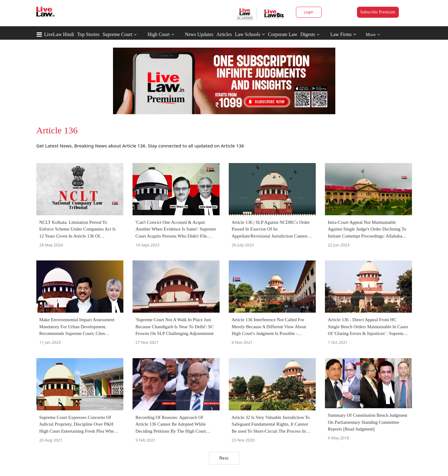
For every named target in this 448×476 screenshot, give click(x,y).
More (373, 35)
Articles (224, 34)
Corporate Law (282, 34)
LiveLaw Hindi (59, 34)
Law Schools (250, 34)
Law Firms (343, 34)
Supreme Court (117, 34)
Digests (308, 34)
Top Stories (88, 34)
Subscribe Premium (378, 12)
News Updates (199, 34)
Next (224, 458)
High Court (158, 34)
